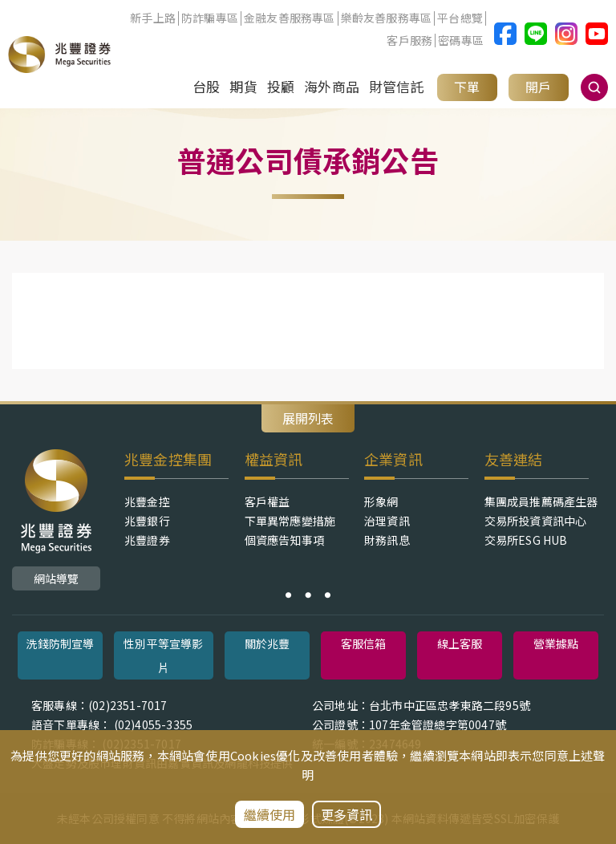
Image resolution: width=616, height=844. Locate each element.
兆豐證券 (147, 540)
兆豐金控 (147, 501)
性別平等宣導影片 (163, 655)
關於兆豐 (267, 643)
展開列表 (308, 418)
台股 (206, 86)
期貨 (243, 86)
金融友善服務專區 (290, 18)
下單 (467, 87)
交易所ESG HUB (526, 540)
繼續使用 (270, 814)
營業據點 (556, 643)
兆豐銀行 (147, 521)
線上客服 (460, 643)
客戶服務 (409, 41)
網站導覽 (57, 578)
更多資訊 (347, 814)
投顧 (281, 86)
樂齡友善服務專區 (387, 18)
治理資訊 (387, 521)
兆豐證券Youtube (597, 34)
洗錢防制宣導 (60, 643)
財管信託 (397, 86)
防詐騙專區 (210, 18)
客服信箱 (364, 643)
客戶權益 (267, 501)
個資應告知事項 (284, 540)
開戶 (538, 87)
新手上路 (153, 18)
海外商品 (332, 86)
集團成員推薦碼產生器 (541, 501)
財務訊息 (387, 540)
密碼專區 (461, 41)
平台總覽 (460, 18)
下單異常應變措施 (290, 521)
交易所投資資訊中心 (536, 521)
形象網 (381, 501)
